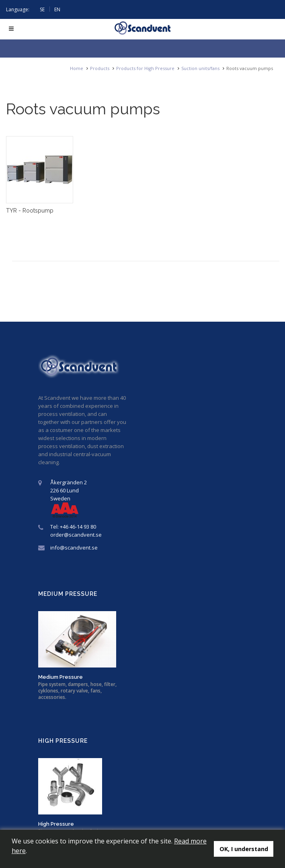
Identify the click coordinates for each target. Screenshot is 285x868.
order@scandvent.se (76, 535)
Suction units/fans (200, 68)
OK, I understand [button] (244, 849)
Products (100, 68)
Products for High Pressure (145, 68)
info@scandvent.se (74, 548)
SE (42, 9)
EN (57, 9)
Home (77, 68)
